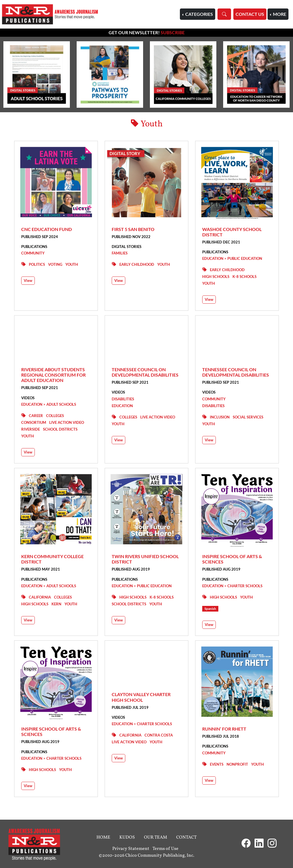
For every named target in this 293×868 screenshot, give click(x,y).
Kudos (127, 837)
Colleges (55, 416)
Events (217, 764)
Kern (56, 604)
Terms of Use (165, 849)
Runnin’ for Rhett (224, 729)
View (28, 280)
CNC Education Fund (47, 229)
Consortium (34, 422)
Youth (72, 264)
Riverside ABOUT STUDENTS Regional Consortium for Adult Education (53, 375)
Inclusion (220, 417)
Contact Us (250, 14)
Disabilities (123, 399)
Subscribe (173, 32)
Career (36, 416)
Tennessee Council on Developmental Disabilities (145, 372)
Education (122, 406)
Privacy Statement (131, 849)
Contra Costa (159, 735)
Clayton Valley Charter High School (141, 697)
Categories (199, 14)
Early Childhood (137, 264)
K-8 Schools (244, 277)
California (40, 597)
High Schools (216, 277)
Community (33, 253)
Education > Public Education (232, 258)
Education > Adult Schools (49, 404)
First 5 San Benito (133, 229)
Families (120, 253)
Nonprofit (237, 764)
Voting (55, 264)
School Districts (60, 429)
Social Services (248, 417)
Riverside (31, 429)
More (279, 14)
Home (103, 837)
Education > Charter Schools (232, 586)
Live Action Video (67, 422)
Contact (186, 837)
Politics (37, 264)
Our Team (156, 837)
